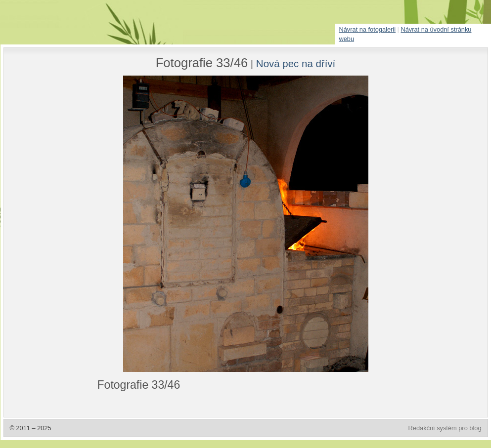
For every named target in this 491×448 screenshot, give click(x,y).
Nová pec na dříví (296, 63)
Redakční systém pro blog (445, 428)
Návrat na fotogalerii (368, 29)
